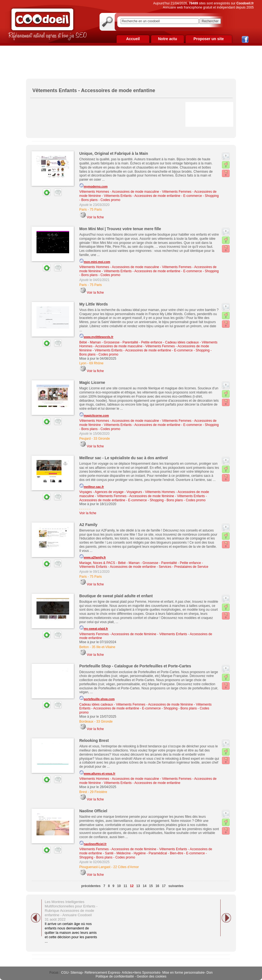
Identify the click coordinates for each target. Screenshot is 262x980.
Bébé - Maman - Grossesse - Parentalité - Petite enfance (121, 342)
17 (164, 886)
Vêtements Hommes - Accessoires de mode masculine (119, 192)
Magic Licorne (92, 382)
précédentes (91, 886)
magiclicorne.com (94, 415)
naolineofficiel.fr (93, 843)
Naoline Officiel (93, 811)
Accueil (133, 39)
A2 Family (88, 525)
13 (138, 886)
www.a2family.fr (93, 557)
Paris (83, 210)
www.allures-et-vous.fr (97, 773)
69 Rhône (96, 363)
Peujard (85, 439)
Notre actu (167, 39)
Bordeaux (86, 722)
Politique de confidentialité (115, 976)
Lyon (83, 363)
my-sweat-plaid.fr (94, 628)
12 (132, 886)
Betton (84, 647)
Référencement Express (102, 973)
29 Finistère (99, 792)
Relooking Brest (94, 740)
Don (210, 973)
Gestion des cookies (152, 976)
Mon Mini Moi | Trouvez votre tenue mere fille (120, 229)
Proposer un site (209, 39)
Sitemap (77, 973)
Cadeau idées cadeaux (182, 342)
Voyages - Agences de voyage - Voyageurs (111, 492)
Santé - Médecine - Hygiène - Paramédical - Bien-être (144, 853)
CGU (65, 973)
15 (151, 886)
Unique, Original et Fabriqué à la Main (114, 153)
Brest (83, 792)
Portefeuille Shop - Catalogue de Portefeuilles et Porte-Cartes (135, 666)
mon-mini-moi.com (95, 261)
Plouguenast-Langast (95, 867)
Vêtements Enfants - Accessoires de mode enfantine (142, 196)
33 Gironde (102, 439)
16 (157, 886)
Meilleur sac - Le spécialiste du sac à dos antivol (123, 458)
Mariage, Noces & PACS (97, 563)
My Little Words (94, 304)
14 (144, 886)
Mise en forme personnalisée (183, 973)
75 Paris (96, 210)
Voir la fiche (95, 217)
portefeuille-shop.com (97, 698)
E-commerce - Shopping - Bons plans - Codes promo (167, 500)
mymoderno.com (93, 186)
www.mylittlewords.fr (96, 336)
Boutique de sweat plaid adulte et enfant (116, 596)
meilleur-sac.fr (92, 486)
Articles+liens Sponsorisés (141, 973)
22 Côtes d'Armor (126, 867)
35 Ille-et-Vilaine (103, 647)
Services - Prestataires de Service (184, 567)
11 (125, 886)
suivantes (176, 886)
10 (119, 886)
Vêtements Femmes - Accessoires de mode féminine (136, 496)
